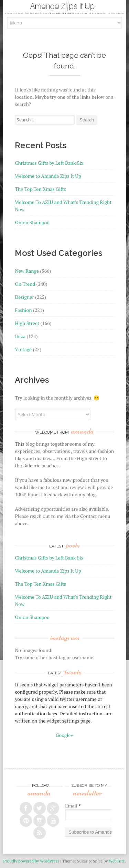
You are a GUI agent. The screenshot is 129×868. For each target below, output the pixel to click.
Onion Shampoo (32, 222)
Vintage (23, 349)
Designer (24, 297)
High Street (27, 323)
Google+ (64, 735)
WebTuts (117, 861)
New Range (27, 271)
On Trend (25, 284)
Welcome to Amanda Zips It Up (48, 176)
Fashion (23, 310)
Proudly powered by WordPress (31, 861)
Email (73, 806)
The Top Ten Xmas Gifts (40, 189)
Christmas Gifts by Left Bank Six (49, 163)
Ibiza (20, 336)
